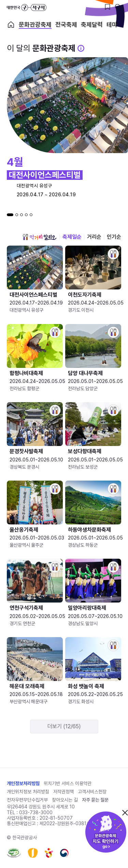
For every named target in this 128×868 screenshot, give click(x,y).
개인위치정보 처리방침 (28, 792)
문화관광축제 (35, 25)
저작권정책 (63, 792)
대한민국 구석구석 (27, 8)
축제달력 (92, 25)
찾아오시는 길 (65, 800)
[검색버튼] (118, 7)
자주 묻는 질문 (95, 800)
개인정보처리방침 (23, 783)
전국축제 (66, 25)
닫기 (125, 813)
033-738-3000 (36, 813)
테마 (112, 25)
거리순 (94, 237)
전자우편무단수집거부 (27, 800)
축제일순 (72, 237)
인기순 (114, 237)
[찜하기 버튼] (108, 7)
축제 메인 (11, 25)
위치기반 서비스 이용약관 (68, 783)
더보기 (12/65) (64, 726)
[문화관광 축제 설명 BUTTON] (81, 48)
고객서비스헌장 (92, 792)
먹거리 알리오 (40, 237)
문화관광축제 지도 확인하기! (106, 832)
